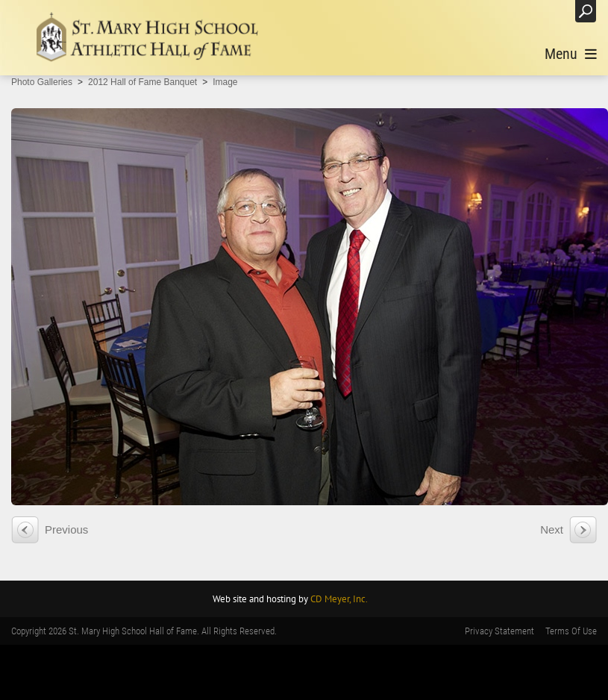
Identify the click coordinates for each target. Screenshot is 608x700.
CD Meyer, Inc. (339, 599)
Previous (66, 529)
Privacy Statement (499, 631)
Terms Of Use (571, 631)
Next (552, 529)
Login (548, 11)
